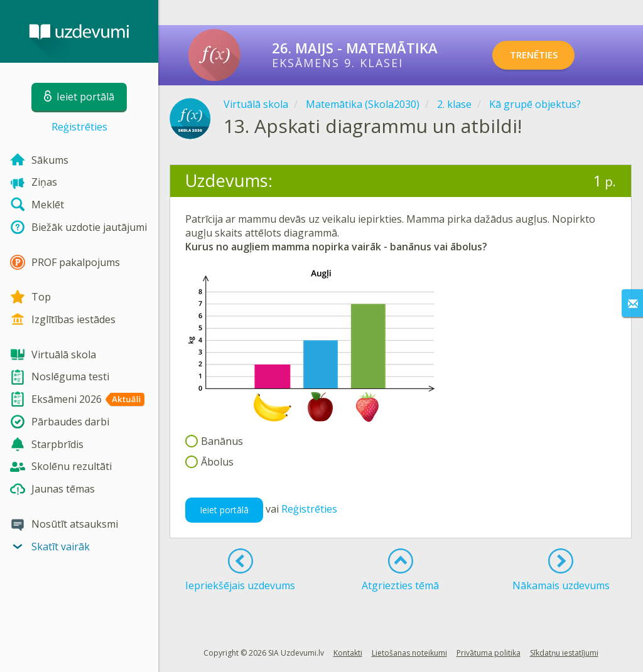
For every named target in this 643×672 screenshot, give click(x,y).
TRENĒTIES (543, 55)
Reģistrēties (79, 127)
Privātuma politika (489, 653)
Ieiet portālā (224, 510)
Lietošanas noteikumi (409, 653)
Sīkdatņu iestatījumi (564, 653)
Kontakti (348, 653)
